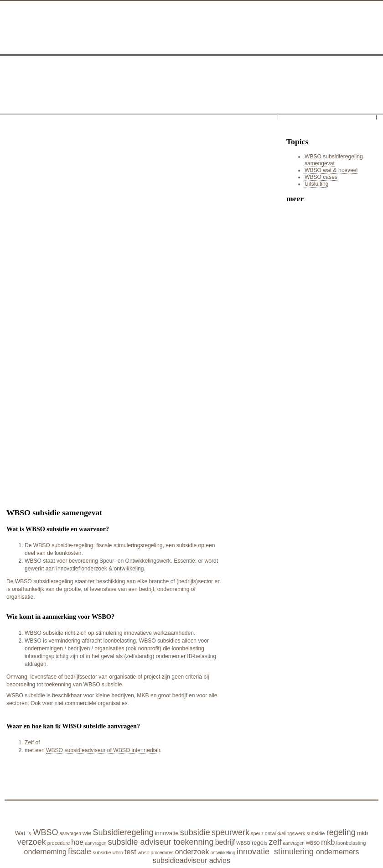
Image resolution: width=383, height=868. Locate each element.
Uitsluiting (316, 184)
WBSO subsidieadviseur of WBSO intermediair (103, 750)
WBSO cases (321, 177)
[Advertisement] (93, 223)
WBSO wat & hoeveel (331, 170)
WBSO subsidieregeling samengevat (334, 160)
